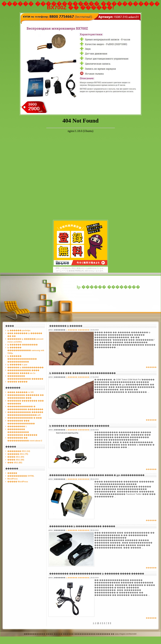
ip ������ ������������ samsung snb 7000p (26, 350)
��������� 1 (17, 426)
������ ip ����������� (25, 367)
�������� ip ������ (66, 326)
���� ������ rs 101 (21, 392)
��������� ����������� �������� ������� (22, 432)
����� (12, 473)
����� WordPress (18, 482)
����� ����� (17, 382)
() (98, 623)
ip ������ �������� (22, 345)
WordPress (12, 479)
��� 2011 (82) (15, 463)
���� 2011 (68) (16, 460)
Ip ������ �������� (108, 287)
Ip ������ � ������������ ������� (79, 426)
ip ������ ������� (78, 330)
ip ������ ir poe (17, 365)
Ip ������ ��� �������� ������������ (82, 373)
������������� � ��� (25, 418)
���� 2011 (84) (16, 457)
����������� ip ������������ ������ (82, 526)
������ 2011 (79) (18, 454)
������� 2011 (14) (19, 451)
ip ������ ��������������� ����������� (22, 359)
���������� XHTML (21, 476)
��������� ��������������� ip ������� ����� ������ (97, 574)
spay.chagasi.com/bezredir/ (126, 634)
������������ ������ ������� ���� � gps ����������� (97, 475)
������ (151, 367)
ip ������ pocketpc (19, 330)
